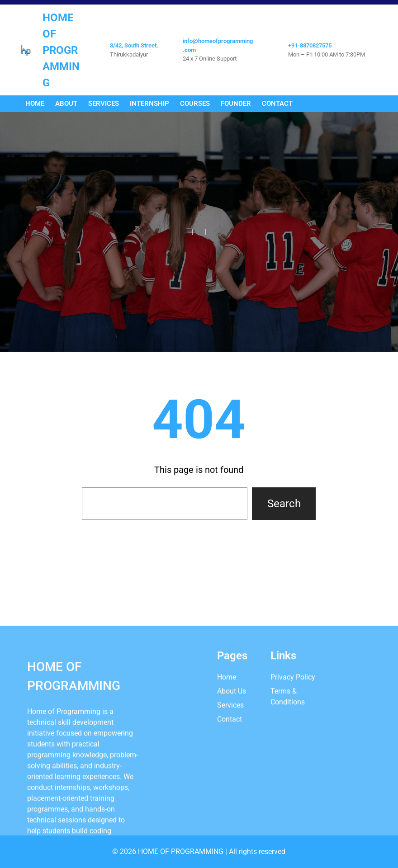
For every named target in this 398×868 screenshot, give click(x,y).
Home (227, 743)
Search (284, 504)
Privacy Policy (293, 743)
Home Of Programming (61, 50)
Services (230, 771)
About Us (232, 757)
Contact (230, 785)
